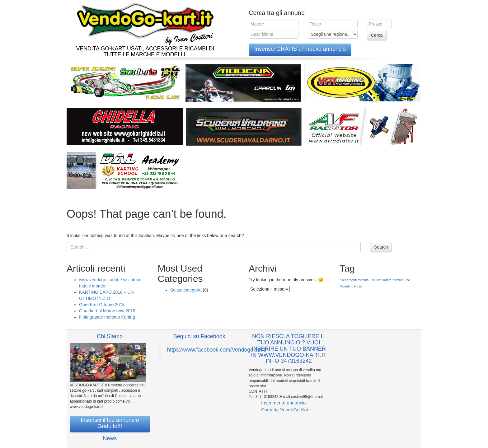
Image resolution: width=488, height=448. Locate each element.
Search (381, 247)
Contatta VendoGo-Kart (285, 410)
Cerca (377, 35)
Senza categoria (186, 290)
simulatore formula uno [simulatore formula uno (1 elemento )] (393, 280)
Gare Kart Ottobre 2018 (102, 305)
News (110, 438)
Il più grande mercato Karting (107, 317)
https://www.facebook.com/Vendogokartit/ (217, 350)
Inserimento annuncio (283, 403)
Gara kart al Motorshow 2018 (107, 311)
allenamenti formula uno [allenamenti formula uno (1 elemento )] (358, 280)
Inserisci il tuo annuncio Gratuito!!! (110, 423)
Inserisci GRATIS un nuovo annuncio (300, 49)
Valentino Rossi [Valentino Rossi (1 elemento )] (351, 286)
